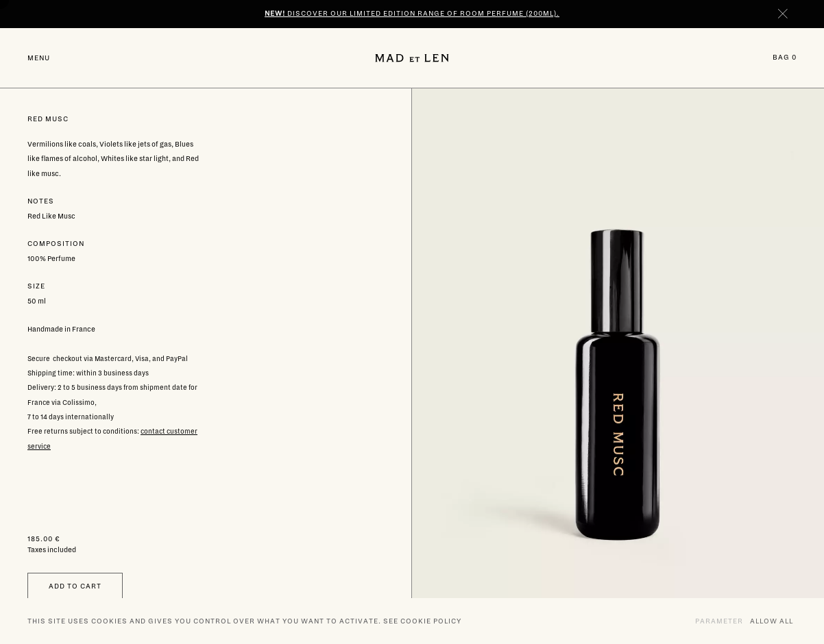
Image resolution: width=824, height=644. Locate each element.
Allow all (772, 621)
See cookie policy (422, 621)
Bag (785, 57)
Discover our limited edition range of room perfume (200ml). (412, 13)
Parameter (719, 621)
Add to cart (75, 586)
